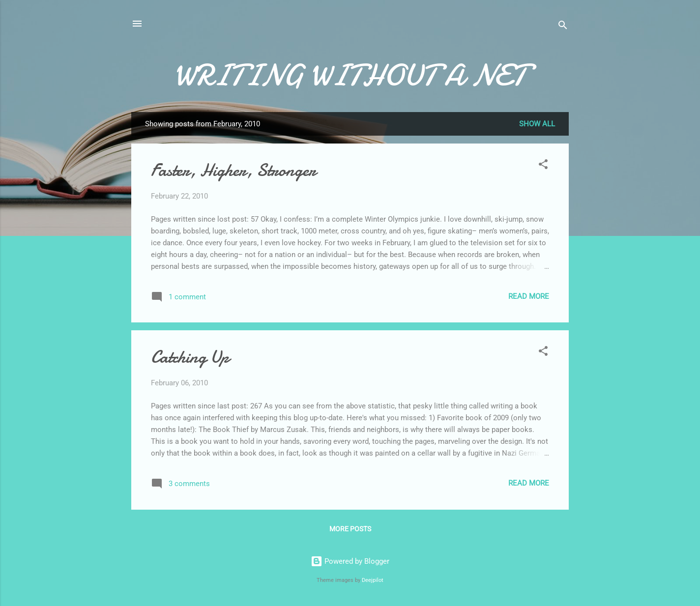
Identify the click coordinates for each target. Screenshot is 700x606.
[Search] (563, 27)
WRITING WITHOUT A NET (350, 75)
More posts (350, 529)
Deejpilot (373, 580)
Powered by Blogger (350, 561)
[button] (543, 166)
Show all (537, 124)
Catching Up (190, 357)
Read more (529, 296)
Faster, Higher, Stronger (233, 170)
